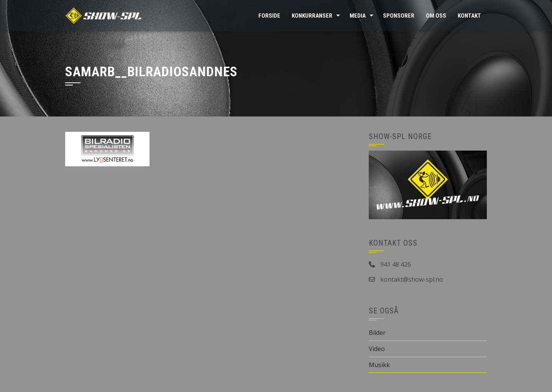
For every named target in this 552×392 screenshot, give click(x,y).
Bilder (377, 333)
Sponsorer (399, 16)
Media (358, 16)
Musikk (379, 365)
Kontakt (469, 16)
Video (377, 349)
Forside (269, 16)
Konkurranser (312, 16)
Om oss (436, 16)
